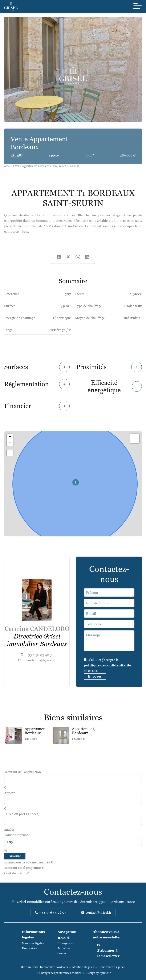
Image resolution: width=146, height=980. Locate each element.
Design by (98, 973)
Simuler (15, 856)
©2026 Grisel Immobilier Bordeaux (45, 967)
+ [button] (10, 437)
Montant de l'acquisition (23, 772)
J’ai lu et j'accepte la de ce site (107, 665)
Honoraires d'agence (112, 967)
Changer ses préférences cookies (60, 973)
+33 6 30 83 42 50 (40, 655)
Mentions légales (83, 967)
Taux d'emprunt (16, 835)
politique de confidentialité (107, 665)
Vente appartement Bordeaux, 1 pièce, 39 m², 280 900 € (47, 166)
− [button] (10, 443)
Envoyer (95, 676)
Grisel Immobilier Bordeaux (38, 902)
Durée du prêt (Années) (22, 814)
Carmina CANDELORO (37, 629)
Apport (10, 793)
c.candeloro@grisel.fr (40, 660)
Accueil (8, 166)
